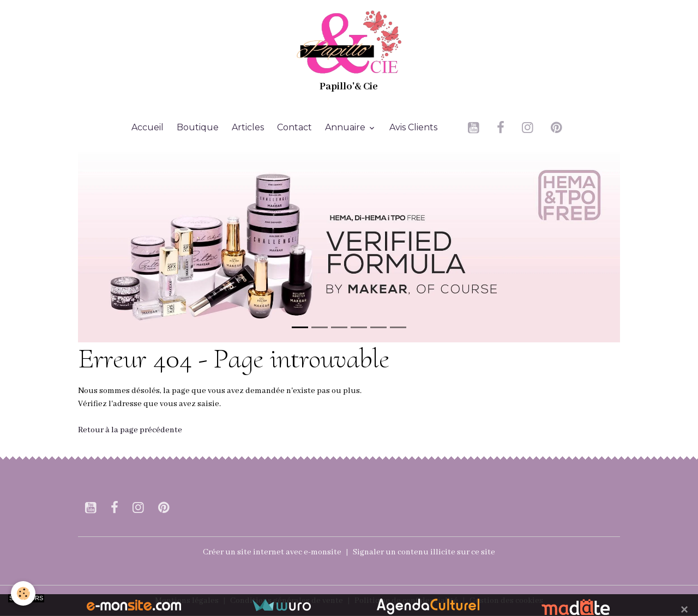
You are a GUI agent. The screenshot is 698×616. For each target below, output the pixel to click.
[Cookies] (23, 593)
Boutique (198, 127)
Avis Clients (413, 127)
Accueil (148, 127)
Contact (294, 127)
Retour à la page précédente (130, 430)
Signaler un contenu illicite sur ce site (424, 552)
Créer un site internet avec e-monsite (272, 552)
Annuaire (346, 127)
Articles (248, 127)
